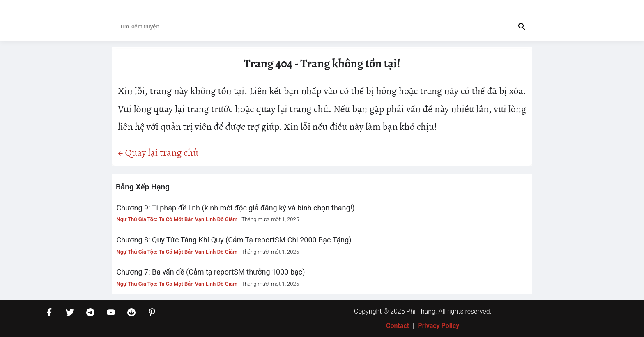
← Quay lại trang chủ (158, 152)
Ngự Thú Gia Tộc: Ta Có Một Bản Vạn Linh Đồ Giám (177, 219)
